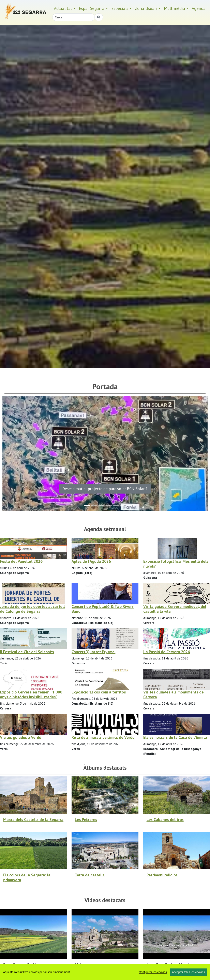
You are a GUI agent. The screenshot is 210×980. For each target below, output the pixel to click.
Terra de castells (90, 875)
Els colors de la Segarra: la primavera (27, 877)
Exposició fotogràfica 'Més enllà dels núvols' (176, 564)
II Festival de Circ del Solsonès (27, 652)
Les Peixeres (86, 820)
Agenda (199, 8)
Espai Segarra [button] (92, 8)
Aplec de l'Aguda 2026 (91, 561)
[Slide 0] (87, 505)
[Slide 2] (101, 505)
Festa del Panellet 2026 (21, 561)
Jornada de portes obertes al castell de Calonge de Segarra (32, 609)
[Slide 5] (123, 505)
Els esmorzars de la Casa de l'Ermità (175, 737)
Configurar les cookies (153, 972)
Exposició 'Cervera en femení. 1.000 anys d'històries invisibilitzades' (31, 694)
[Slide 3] (109, 505)
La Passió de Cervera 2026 (167, 652)
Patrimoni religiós (162, 875)
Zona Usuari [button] (146, 8)
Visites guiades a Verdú (21, 737)
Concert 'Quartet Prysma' (93, 652)
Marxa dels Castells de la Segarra (33, 820)
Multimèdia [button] (175, 8)
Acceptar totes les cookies (188, 972)
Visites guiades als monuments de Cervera (174, 694)
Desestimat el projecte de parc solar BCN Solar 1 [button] (105, 489)
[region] (105, 972)
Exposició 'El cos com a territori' (99, 692)
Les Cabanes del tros (165, 820)
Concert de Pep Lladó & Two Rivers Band (103, 609)
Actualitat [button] (63, 8)
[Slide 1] (94, 505)
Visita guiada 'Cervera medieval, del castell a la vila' (175, 609)
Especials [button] (120, 8)
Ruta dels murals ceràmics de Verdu (103, 737)
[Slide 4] (116, 505)
